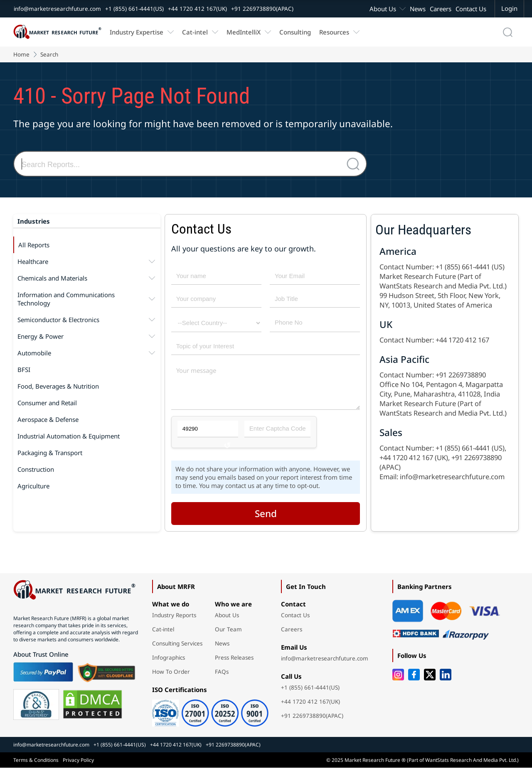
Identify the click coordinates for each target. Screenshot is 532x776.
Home (21, 54)
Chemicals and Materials (87, 278)
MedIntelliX (244, 32)
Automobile (87, 353)
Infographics (169, 666)
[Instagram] (398, 683)
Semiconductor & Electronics (87, 320)
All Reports (34, 245)
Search (49, 54)
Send (266, 522)
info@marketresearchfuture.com (57, 9)
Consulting (295, 32)
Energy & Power (87, 336)
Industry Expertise (137, 32)
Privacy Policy (78, 768)
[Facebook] (414, 683)
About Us (383, 9)
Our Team (228, 638)
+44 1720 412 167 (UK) (414, 457)
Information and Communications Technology (87, 299)
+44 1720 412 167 (462, 340)
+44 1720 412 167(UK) (197, 9)
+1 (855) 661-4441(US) (134, 9)
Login (509, 8)
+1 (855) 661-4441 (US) (470, 267)
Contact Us (471, 9)
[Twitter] (430, 683)
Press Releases (234, 666)
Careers (441, 9)
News (418, 9)
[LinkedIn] (446, 683)
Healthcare (87, 261)
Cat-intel (195, 32)
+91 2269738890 (461, 375)
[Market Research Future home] (57, 32)
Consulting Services (177, 652)
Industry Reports (174, 623)
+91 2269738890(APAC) (262, 9)
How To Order (171, 680)
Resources (334, 32)
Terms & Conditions (36, 768)
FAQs (222, 680)
